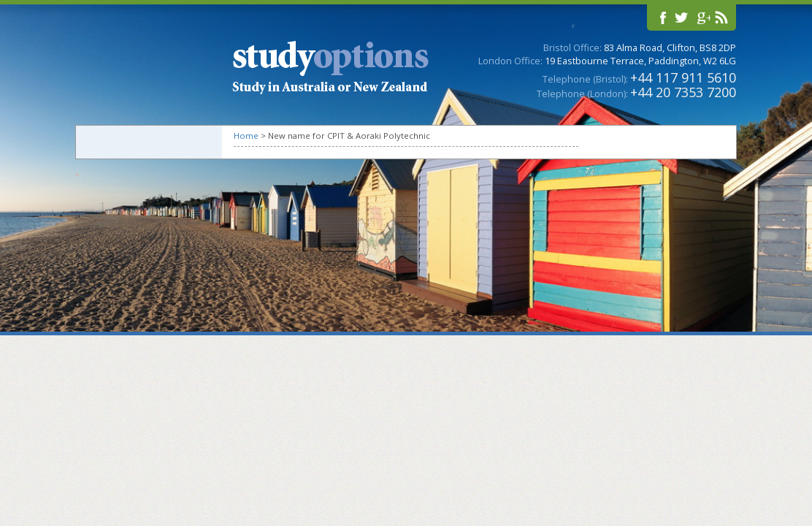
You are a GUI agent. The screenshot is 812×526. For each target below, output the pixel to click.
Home (246, 136)
